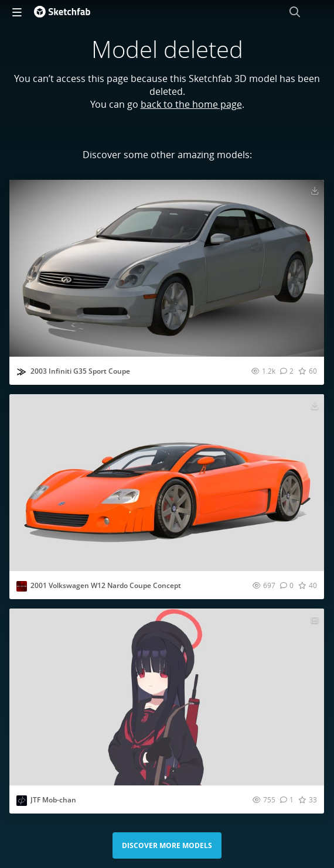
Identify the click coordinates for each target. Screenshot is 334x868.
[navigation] (17, 12)
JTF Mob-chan (53, 800)
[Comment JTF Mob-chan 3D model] (287, 799)
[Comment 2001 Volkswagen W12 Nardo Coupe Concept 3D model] (287, 585)
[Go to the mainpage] (62, 12)
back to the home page (191, 104)
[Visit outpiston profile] (22, 586)
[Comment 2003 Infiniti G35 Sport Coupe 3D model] (287, 371)
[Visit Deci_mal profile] (22, 801)
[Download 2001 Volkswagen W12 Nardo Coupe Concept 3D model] (315, 405)
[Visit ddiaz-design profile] (22, 372)
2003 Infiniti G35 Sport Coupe (80, 371)
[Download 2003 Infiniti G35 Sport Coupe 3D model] (315, 190)
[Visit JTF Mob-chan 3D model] (167, 697)
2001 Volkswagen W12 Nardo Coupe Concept (106, 585)
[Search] (295, 12)
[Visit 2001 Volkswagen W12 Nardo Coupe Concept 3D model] (167, 483)
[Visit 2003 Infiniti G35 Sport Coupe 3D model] (167, 268)
